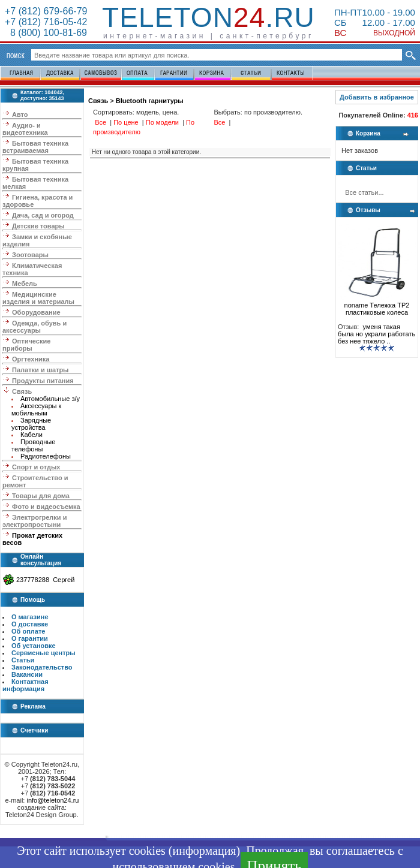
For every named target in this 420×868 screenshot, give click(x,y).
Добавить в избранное (377, 97)
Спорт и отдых (36, 467)
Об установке (34, 646)
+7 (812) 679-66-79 (46, 11)
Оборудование (36, 312)
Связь (22, 391)
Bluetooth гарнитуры (150, 101)
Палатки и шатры (40, 370)
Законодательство (42, 667)
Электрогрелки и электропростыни (34, 521)
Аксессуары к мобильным (36, 409)
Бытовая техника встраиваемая (35, 147)
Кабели (31, 435)
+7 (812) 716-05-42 (46, 22)
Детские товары (38, 226)
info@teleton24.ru (52, 800)
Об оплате (28, 631)
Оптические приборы (26, 345)
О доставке (30, 624)
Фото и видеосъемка (46, 507)
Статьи (23, 660)
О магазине (30, 617)
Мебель (25, 284)
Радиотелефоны (46, 456)
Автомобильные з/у (50, 399)
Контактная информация (25, 685)
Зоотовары (30, 255)
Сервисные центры (43, 653)
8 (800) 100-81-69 (46, 33)
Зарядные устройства (31, 424)
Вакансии (27, 674)
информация (204, 851)
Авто (20, 114)
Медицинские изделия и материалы (38, 298)
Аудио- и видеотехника (25, 129)
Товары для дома (41, 496)
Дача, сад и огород (43, 215)
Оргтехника (31, 359)
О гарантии (30, 638)
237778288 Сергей (45, 580)
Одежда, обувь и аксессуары (34, 327)
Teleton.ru (208, 17)
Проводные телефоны (33, 445)
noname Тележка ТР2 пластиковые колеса (377, 306)
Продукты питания (43, 381)
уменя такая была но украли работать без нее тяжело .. (376, 334)
